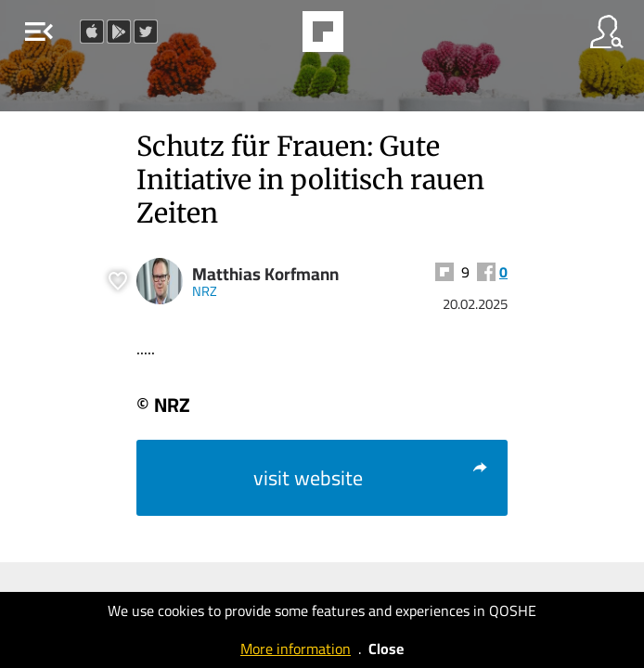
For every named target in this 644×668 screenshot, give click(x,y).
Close (386, 649)
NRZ (205, 291)
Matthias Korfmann (265, 274)
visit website (371, 478)
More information (296, 649)
